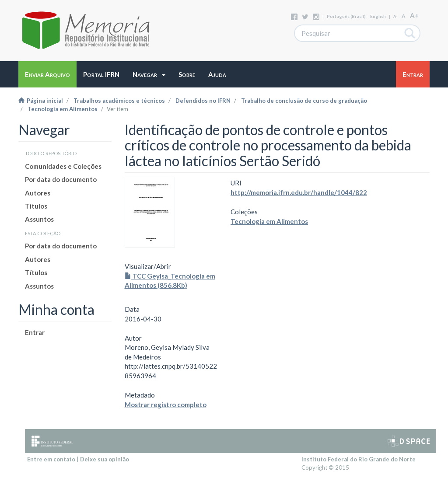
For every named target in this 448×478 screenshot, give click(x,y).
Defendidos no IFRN (203, 101)
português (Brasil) (346, 16)
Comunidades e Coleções (63, 166)
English (378, 16)
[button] (149, 74)
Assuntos (39, 219)
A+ (414, 15)
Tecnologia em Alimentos (63, 109)
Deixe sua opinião (105, 459)
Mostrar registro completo (166, 405)
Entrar (35, 332)
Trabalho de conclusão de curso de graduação (304, 101)
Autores (38, 193)
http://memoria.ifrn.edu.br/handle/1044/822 (299, 192)
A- (395, 16)
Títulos (36, 206)
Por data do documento (61, 179)
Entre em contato (51, 459)
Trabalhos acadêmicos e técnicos (119, 101)
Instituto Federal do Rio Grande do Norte (359, 459)
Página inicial (41, 101)
